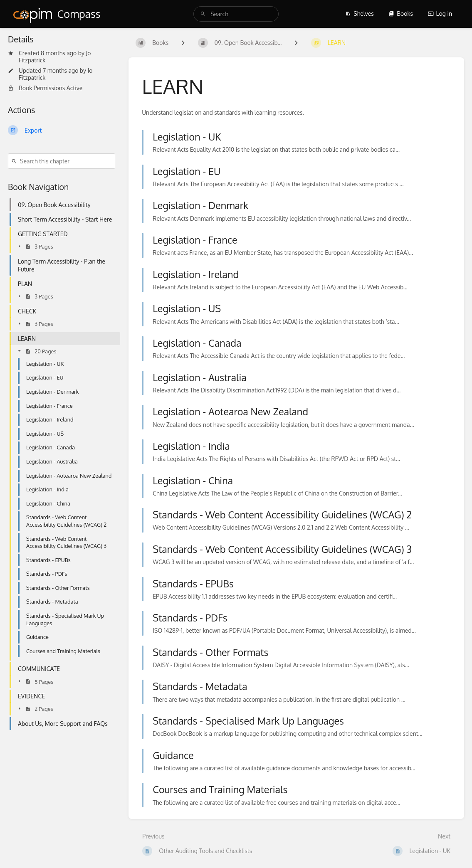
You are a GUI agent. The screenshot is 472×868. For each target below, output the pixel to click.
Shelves (360, 14)
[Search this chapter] (62, 161)
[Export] (62, 130)
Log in (440, 14)
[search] (236, 14)
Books (401, 14)
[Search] (203, 14)
